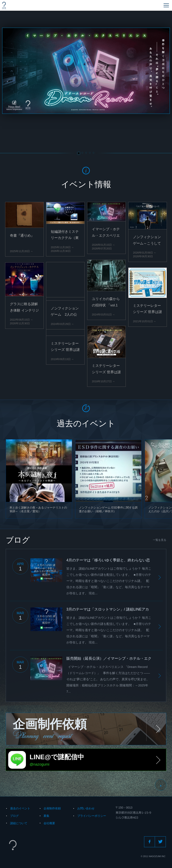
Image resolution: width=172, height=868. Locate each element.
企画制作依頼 (52, 808)
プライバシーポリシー (92, 816)
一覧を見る (160, 540)
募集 (46, 816)
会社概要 (49, 823)
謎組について (19, 823)
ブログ (14, 816)
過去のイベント (20, 808)
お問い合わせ (86, 808)
